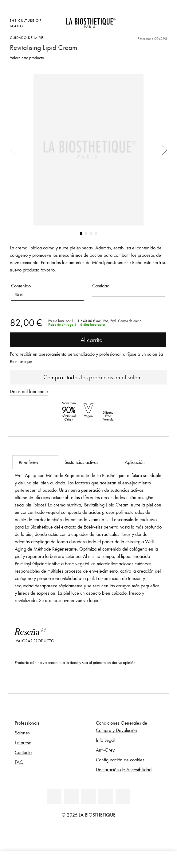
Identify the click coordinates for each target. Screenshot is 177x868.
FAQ (19, 762)
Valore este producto (27, 58)
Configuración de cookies (120, 760)
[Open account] (148, 20)
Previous (15, 150)
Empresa (23, 742)
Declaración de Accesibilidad (124, 769)
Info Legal (105, 740)
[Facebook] (71, 796)
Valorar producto (35, 641)
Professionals (27, 723)
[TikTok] (123, 796)
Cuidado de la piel (27, 38)
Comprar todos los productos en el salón (89, 377)
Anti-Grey (105, 750)
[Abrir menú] (88, 860)
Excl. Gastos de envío (126, 321)
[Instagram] (106, 796)
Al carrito (88, 340)
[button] (128, 293)
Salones (22, 733)
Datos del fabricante (29, 391)
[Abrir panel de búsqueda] (147, 860)
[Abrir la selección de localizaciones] (133, 20)
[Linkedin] (54, 796)
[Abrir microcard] (133, 28)
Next (162, 150)
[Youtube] (88, 796)
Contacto (23, 752)
